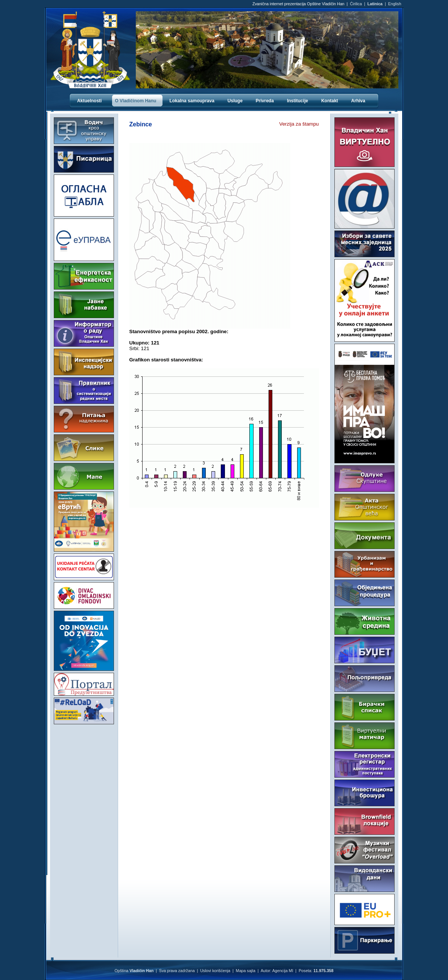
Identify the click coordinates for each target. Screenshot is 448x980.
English (395, 4)
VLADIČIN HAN (84, 756)
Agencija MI (283, 971)
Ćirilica (356, 4)
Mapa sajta (246, 971)
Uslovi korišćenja (215, 971)
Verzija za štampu (299, 124)
